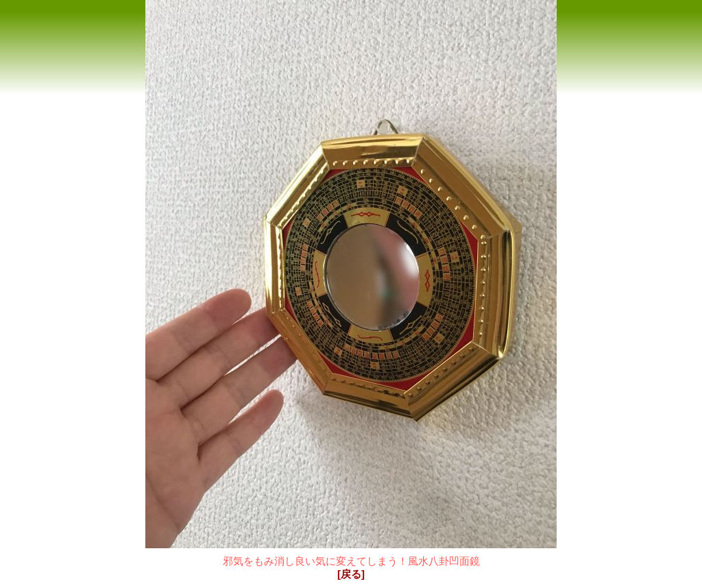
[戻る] (351, 574)
